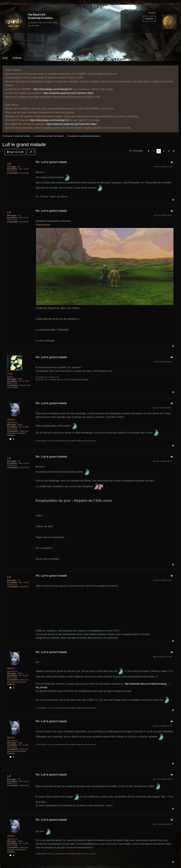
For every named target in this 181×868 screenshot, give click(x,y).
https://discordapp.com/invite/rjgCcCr (53, 89)
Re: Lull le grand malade (51, 162)
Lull (9, 164)
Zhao (10, 374)
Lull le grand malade (24, 144)
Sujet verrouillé (15, 152)
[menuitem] (16, 152)
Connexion (149, 19)
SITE (5, 58)
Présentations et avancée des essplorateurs (84, 136)
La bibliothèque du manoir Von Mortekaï (49, 136)
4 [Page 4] (169, 151)
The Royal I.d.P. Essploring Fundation (16, 136)
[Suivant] (174, 151)
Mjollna (11, 420)
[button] (148, 151)
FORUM (17, 58)
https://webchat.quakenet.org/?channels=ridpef (68, 93)
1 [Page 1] (154, 151)
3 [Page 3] (164, 151)
